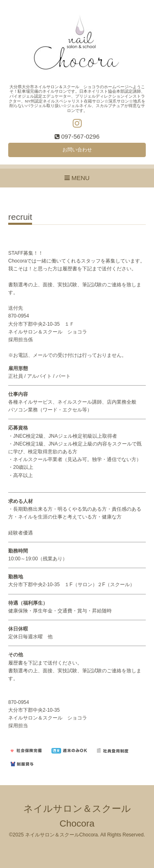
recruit (20, 217)
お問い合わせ (77, 150)
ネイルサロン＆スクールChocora (61, 835)
